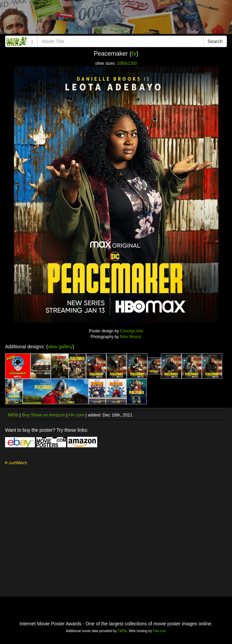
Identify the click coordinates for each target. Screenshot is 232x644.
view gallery (60, 347)
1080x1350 (127, 63)
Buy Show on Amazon (44, 415)
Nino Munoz (131, 337)
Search (215, 41)
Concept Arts (131, 331)
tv (134, 54)
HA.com (76, 415)
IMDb (13, 415)
